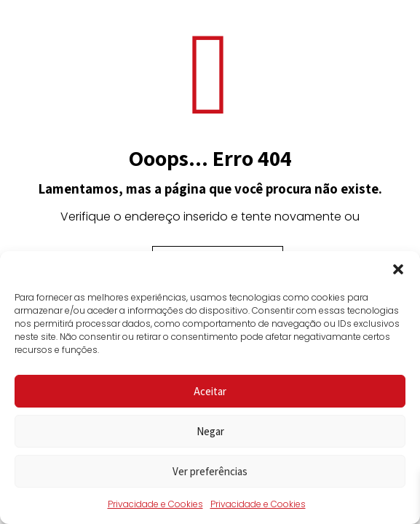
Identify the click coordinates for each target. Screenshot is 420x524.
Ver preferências (210, 471)
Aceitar (210, 391)
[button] (398, 269)
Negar (210, 431)
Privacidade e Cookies (155, 504)
